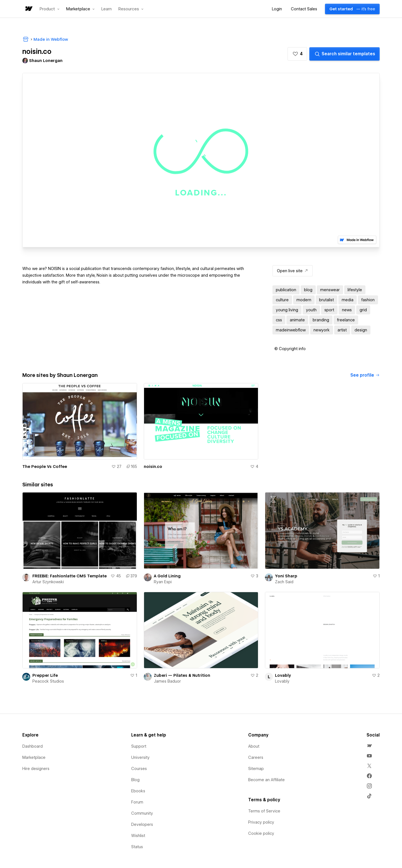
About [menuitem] (254, 746)
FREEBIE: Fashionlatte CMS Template (70, 576)
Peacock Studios (48, 681)
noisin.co (153, 467)
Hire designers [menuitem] (36, 769)
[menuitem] (369, 746)
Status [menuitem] (137, 847)
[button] (50, 9)
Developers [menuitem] (142, 824)
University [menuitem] (140, 757)
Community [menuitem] (142, 813)
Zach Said (284, 582)
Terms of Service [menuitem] (264, 811)
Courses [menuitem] (139, 769)
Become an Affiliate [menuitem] (266, 780)
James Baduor (167, 681)
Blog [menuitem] (135, 780)
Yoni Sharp (286, 576)
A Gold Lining (167, 576)
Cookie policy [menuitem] (261, 833)
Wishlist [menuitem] (138, 836)
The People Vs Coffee (45, 467)
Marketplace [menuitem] (34, 757)
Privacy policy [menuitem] (261, 822)
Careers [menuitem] (256, 757)
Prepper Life (45, 675)
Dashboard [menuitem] (33, 746)
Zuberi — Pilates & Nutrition (182, 675)
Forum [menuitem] (137, 802)
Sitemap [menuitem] (256, 769)
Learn (107, 9)
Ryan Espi (163, 582)
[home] (28, 9)
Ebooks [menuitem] (138, 791)
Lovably (283, 675)
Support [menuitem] (139, 746)
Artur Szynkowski (48, 582)
